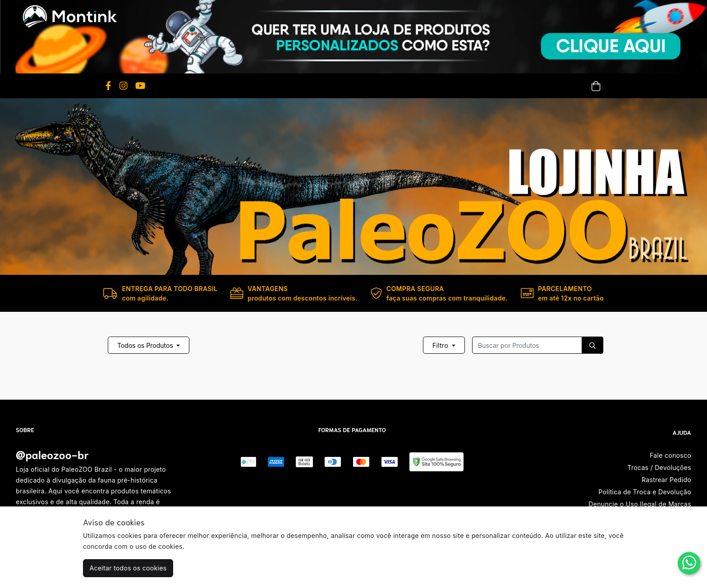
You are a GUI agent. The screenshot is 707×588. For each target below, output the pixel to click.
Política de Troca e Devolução (645, 492)
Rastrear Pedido (666, 480)
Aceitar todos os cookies (128, 568)
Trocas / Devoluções (659, 467)
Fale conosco (670, 455)
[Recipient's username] (527, 345)
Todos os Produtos (146, 345)
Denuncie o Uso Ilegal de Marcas (640, 504)
